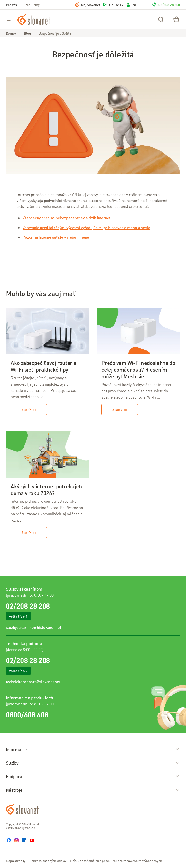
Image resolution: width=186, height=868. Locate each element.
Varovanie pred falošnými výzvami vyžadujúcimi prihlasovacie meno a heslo (86, 227)
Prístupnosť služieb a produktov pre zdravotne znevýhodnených (116, 861)
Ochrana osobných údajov (48, 861)
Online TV (113, 5)
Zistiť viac (29, 409)
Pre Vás (11, 5)
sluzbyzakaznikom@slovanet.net (33, 627)
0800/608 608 (27, 715)
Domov (11, 33)
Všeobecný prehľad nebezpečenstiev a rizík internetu (68, 218)
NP (132, 5)
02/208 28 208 (166, 5)
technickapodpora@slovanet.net (33, 682)
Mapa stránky (16, 861)
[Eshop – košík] (176, 19)
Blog (27, 33)
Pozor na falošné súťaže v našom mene (56, 237)
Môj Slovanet (88, 5)
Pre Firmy (32, 5)
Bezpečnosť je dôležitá (55, 33)
